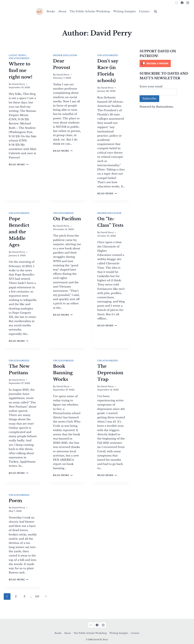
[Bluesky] (177, 3)
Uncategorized (19, 58)
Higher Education (65, 55)
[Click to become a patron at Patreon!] (165, 63)
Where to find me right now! (21, 70)
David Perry (19, 84)
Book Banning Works (63, 373)
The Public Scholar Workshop (90, 11)
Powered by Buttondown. (157, 107)
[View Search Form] (155, 12)
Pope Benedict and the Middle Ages (19, 232)
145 (37, 596)
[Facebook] (182, 3)
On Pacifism (67, 219)
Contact (144, 11)
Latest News (17, 55)
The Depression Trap (110, 373)
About (62, 11)
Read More (18, 165)
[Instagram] (188, 3)
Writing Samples (125, 11)
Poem (15, 501)
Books (51, 11)
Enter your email (151, 87)
